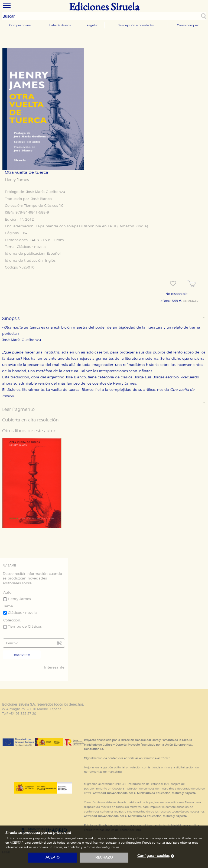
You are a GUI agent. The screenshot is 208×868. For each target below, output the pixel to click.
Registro (92, 25)
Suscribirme (22, 655)
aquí (169, 843)
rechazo (104, 858)
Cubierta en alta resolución (30, 420)
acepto (53, 858)
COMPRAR (191, 301)
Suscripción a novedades (136, 25)
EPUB (113, 226)
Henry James (17, 180)
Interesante (54, 668)
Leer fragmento (18, 410)
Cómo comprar (188, 25)
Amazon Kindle (133, 226)
